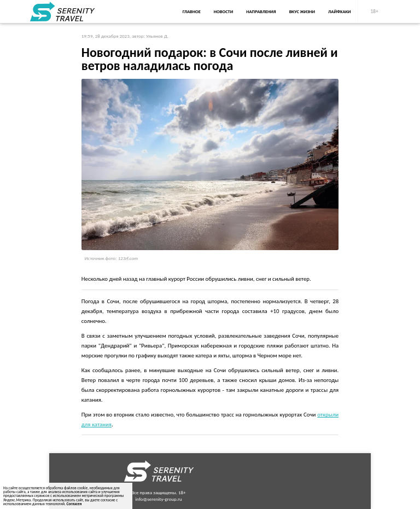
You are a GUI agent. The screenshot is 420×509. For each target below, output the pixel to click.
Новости (223, 11)
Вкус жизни (302, 11)
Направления (261, 11)
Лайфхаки (339, 11)
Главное (192, 11)
